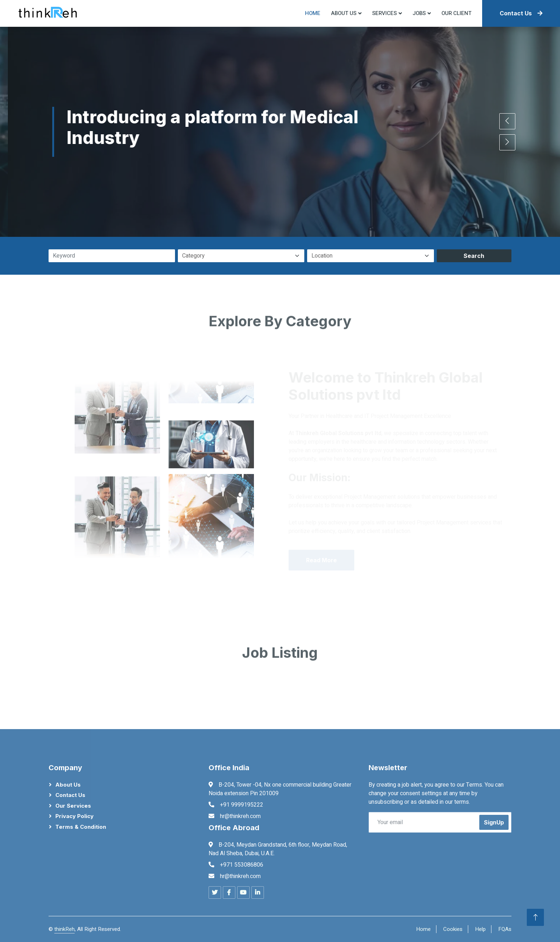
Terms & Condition (81, 827)
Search (474, 256)
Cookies (453, 929)
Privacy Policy (74, 816)
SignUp (494, 822)
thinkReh (64, 929)
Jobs (419, 13)
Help (480, 929)
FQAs (505, 929)
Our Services (73, 806)
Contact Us (521, 13)
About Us (68, 785)
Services (384, 13)
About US (344, 13)
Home (313, 13)
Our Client (456, 13)
